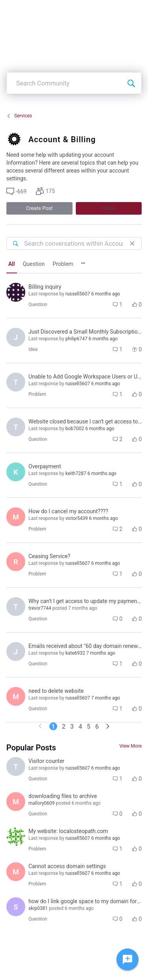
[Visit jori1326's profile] (16, 651)
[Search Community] (131, 83)
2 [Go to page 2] (64, 727)
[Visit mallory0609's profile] (16, 802)
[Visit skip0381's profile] (16, 907)
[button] (16, 191)
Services (19, 116)
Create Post (39, 208)
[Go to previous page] (40, 727)
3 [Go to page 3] (72, 727)
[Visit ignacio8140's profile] (16, 292)
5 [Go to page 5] (89, 727)
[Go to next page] (108, 727)
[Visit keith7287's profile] (16, 472)
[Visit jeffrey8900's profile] (16, 337)
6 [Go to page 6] (97, 727)
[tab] (12, 265)
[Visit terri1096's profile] (16, 767)
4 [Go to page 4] (80, 727)
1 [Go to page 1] (53, 727)
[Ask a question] (127, 960)
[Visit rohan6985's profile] (16, 837)
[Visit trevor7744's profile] (16, 427)
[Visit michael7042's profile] (16, 872)
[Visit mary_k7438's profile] (16, 517)
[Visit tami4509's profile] (16, 382)
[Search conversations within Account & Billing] (15, 243)
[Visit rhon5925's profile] (16, 562)
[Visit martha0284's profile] (16, 696)
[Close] (132, 243)
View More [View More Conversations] (130, 746)
